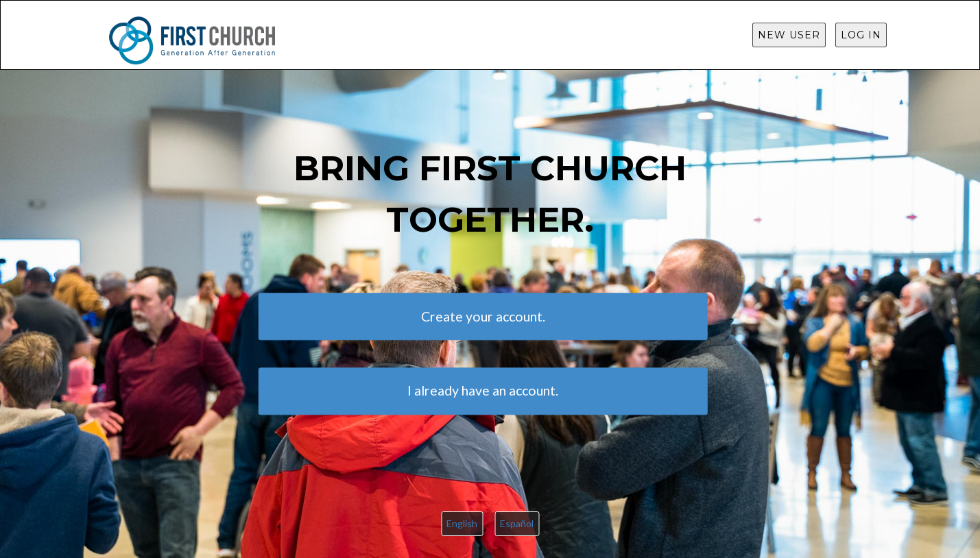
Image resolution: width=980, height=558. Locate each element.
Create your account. (483, 316)
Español (517, 523)
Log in (861, 35)
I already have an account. (483, 390)
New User (789, 35)
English (462, 523)
